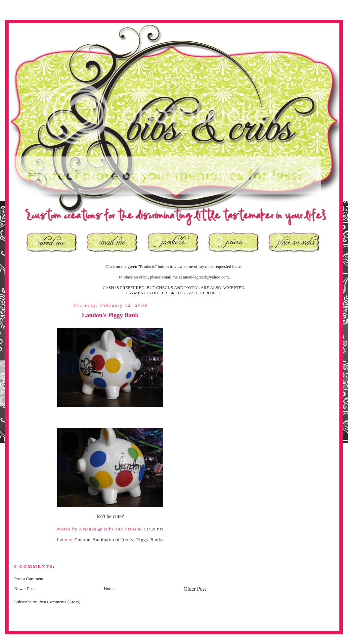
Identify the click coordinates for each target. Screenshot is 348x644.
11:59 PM (154, 529)
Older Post (195, 589)
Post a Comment (29, 579)
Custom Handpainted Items (104, 540)
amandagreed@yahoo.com (206, 277)
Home (109, 589)
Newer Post (24, 589)
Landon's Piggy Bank (110, 315)
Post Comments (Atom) (59, 602)
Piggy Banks (150, 540)
